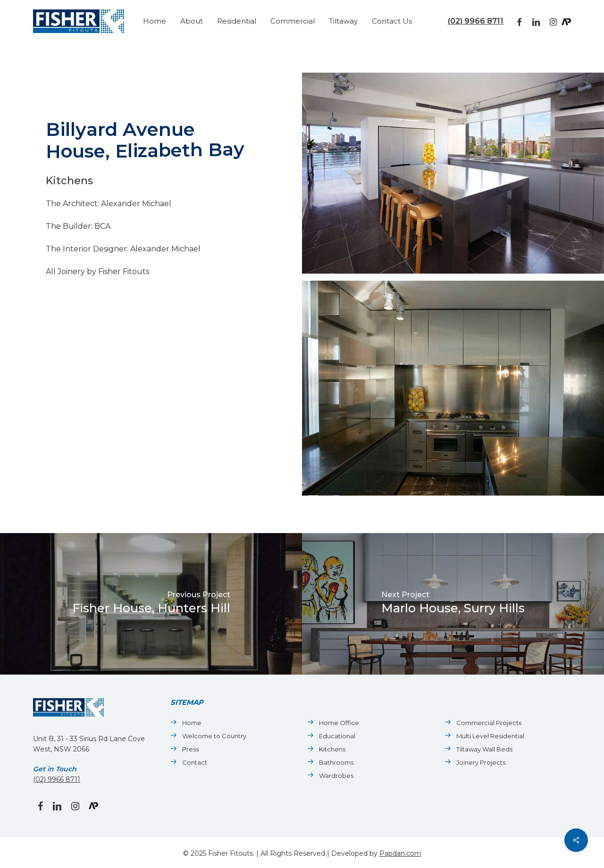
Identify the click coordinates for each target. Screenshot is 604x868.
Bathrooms (336, 762)
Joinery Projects (481, 762)
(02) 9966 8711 (476, 21)
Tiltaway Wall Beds (484, 749)
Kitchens (332, 749)
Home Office (339, 723)
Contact (195, 762)
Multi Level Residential (490, 736)
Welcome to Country (214, 736)
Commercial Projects (489, 723)
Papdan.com (400, 853)
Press (190, 749)
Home (192, 723)
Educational (337, 736)
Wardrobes (336, 776)
